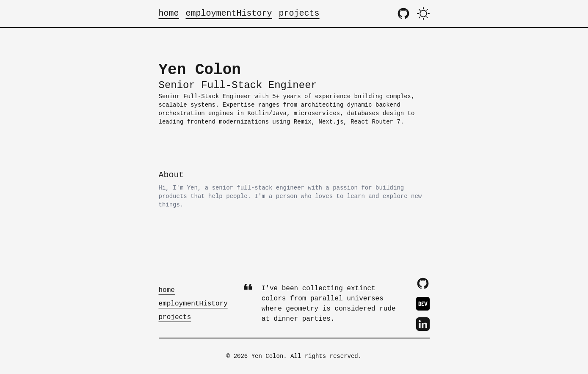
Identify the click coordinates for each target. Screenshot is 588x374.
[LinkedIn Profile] (423, 324)
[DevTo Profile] (423, 304)
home (169, 13)
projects (299, 13)
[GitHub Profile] (423, 283)
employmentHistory (229, 13)
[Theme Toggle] (423, 14)
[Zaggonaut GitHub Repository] (403, 14)
